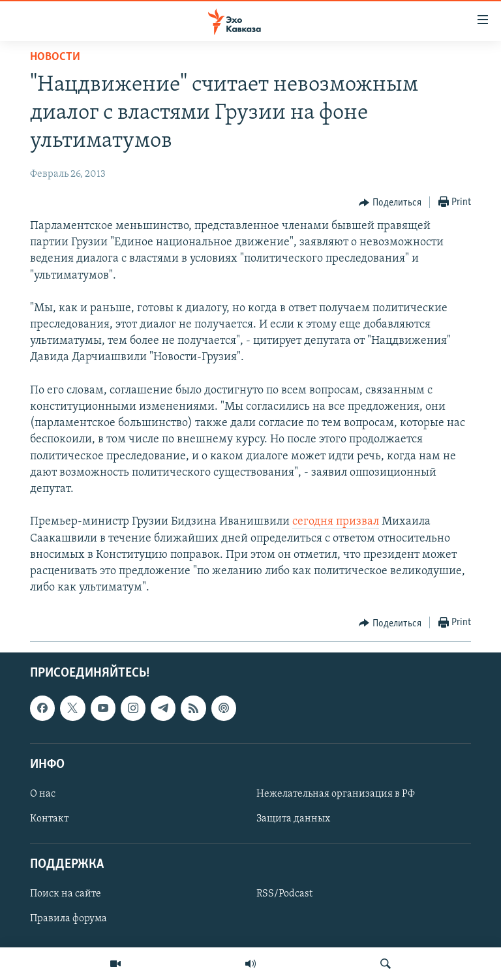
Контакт (49, 819)
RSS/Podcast (284, 895)
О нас (43, 794)
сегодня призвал (336, 522)
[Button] (390, 203)
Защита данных (293, 819)
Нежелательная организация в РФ (336, 794)
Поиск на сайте (66, 895)
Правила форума (68, 919)
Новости (55, 57)
